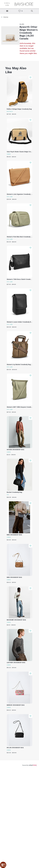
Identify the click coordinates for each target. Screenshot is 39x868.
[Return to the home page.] (24, 4)
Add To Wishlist (30, 77)
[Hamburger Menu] (7, 11)
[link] (20, 11)
